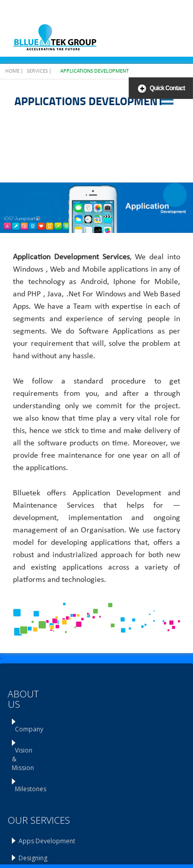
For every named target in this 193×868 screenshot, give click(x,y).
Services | (39, 71)
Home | (14, 71)
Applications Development (94, 71)
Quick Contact (167, 88)
